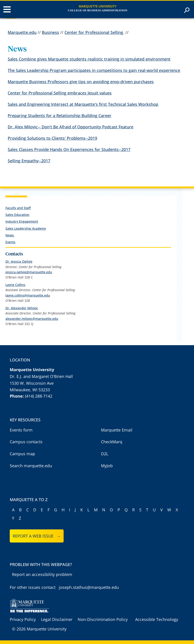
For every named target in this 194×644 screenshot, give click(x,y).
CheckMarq (112, 442)
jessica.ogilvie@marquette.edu (29, 272)
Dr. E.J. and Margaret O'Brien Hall (41, 376)
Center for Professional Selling (94, 32)
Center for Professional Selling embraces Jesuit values (60, 93)
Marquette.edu (22, 32)
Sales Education (17, 215)
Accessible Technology (157, 619)
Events (10, 242)
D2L (105, 454)
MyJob (107, 466)
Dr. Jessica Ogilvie (19, 261)
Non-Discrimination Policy (103, 619)
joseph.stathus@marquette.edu (89, 587)
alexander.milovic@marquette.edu (32, 319)
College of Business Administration (98, 10)
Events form (21, 430)
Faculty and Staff (18, 208)
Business (50, 32)
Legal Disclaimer (57, 619)
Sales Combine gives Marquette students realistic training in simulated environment (89, 59)
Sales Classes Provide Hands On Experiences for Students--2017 (69, 149)
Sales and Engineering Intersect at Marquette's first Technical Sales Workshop (83, 104)
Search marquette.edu (31, 466)
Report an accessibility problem (42, 574)
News (10, 235)
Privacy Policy (23, 619)
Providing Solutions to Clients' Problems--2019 (52, 138)
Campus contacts (26, 442)
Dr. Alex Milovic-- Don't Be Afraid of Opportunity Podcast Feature (71, 127)
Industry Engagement (22, 221)
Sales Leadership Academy (26, 228)
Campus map (22, 454)
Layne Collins (15, 285)
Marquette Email (117, 430)
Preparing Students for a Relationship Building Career (60, 116)
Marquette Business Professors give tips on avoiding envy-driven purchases (81, 82)
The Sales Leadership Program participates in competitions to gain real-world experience (94, 70)
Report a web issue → (37, 536)
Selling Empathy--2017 (29, 161)
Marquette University (98, 6)
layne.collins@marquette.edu (28, 295)
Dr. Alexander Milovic (22, 308)
